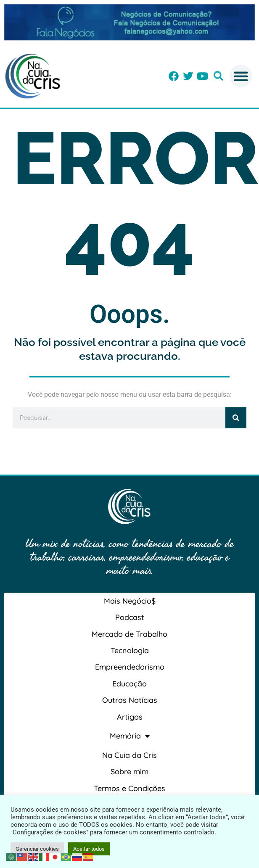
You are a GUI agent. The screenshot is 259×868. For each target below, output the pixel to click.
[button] (218, 76)
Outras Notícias (130, 700)
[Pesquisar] (236, 418)
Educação (129, 684)
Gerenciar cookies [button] (37, 849)
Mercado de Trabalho (129, 634)
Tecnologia (130, 650)
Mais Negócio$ (130, 601)
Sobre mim (129, 772)
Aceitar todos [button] (89, 849)
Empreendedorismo (130, 667)
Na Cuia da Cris (129, 755)
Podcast (130, 617)
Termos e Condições (129, 788)
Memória (130, 736)
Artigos (130, 717)
